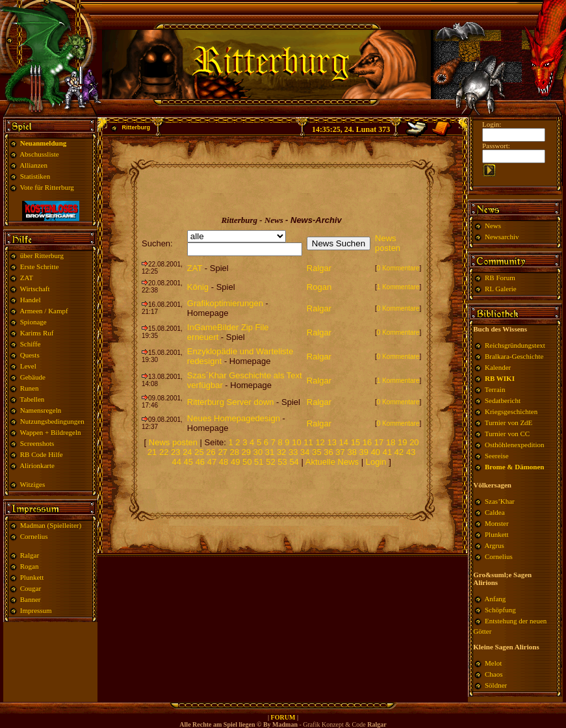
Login (377, 462)
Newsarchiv (501, 237)
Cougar (31, 588)
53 (282, 462)
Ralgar (30, 555)
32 (281, 452)
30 (258, 452)
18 (391, 442)
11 (308, 442)
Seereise (497, 456)
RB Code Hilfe (42, 454)
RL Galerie (501, 289)
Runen (30, 388)
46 (200, 462)
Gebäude (33, 377)
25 (199, 452)
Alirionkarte (37, 465)
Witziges (33, 484)
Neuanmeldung (44, 143)
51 (259, 462)
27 (222, 452)
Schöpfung (500, 610)
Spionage (33, 322)
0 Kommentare (398, 268)
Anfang (495, 599)
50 (247, 462)
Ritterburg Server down (231, 402)
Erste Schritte (40, 266)
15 (355, 442)
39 (364, 452)
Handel (31, 300)
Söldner (496, 685)
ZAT (27, 278)
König (198, 287)
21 (152, 452)
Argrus (494, 545)
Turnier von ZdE (509, 422)
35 (316, 452)
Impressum (36, 610)
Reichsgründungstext (515, 345)
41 (387, 452)
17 (379, 442)
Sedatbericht (503, 400)
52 (270, 462)
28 (235, 452)
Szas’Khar (500, 501)
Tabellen (32, 399)
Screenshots (37, 443)
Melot (493, 663)
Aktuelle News (332, 462)
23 (175, 452)
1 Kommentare (398, 287)
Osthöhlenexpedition (515, 445)
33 (293, 452)
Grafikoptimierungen (225, 303)
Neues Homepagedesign (234, 418)
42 (399, 452)
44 (176, 462)
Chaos (494, 674)
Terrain (495, 389)
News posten (388, 243)
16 (367, 442)
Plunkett (32, 577)
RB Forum (500, 278)
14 (344, 442)
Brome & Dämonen (514, 467)
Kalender (498, 367)
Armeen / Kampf (44, 311)
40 (376, 452)
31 (270, 452)
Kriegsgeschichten (511, 411)
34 (305, 452)
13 (331, 442)
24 (187, 452)
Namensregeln (41, 410)
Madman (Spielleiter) (51, 525)
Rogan (30, 566)
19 (402, 442)
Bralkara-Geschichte (514, 356)
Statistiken (35, 176)
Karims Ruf (37, 333)
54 (294, 462)
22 (164, 452)
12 (320, 442)
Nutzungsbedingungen (52, 421)
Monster (497, 523)
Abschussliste (39, 154)
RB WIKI (500, 378)
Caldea (495, 512)
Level (28, 366)
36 (328, 452)
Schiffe (31, 344)
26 (211, 452)
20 (414, 442)
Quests (30, 355)
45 (188, 462)
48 (224, 462)
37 (340, 452)
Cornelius (34, 536)
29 (246, 452)
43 (411, 452)
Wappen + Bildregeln (51, 432)
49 (235, 462)
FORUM (283, 717)
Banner (31, 599)
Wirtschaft (35, 289)
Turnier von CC (507, 434)
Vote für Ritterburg (47, 187)
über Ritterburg (42, 255)
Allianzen (33, 165)
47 (212, 462)
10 (296, 442)
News (493, 226)
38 (352, 452)
